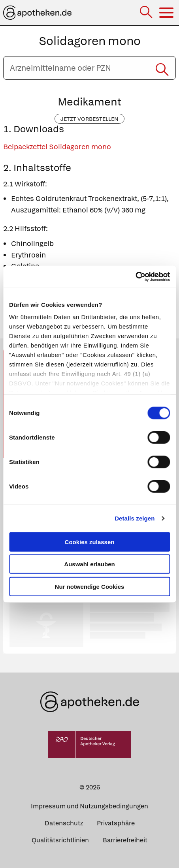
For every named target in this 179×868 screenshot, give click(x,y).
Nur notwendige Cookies (90, 586)
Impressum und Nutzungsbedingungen (89, 806)
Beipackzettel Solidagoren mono (57, 147)
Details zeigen (135, 518)
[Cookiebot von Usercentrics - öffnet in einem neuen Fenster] (135, 277)
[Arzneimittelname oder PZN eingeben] (89, 68)
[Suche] (147, 13)
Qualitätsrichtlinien (60, 840)
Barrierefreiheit (125, 840)
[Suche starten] (162, 68)
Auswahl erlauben (89, 564)
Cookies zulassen (90, 542)
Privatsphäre (116, 823)
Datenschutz (64, 823)
